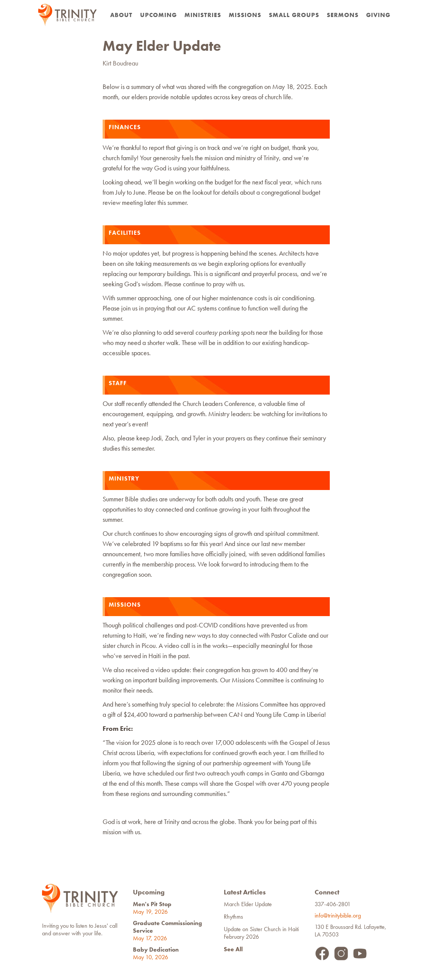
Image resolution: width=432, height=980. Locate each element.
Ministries (203, 15)
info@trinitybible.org (339, 915)
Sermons (343, 15)
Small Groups (294, 15)
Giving (378, 15)
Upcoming (158, 15)
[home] (67, 15)
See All (233, 949)
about (121, 15)
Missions (245, 15)
